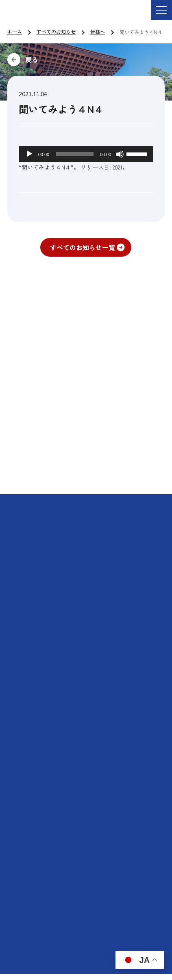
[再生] (29, 154)
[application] (86, 154)
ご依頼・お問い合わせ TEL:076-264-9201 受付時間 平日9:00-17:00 (108, 16)
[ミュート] (120, 154)
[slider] (75, 154)
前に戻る (86, 60)
